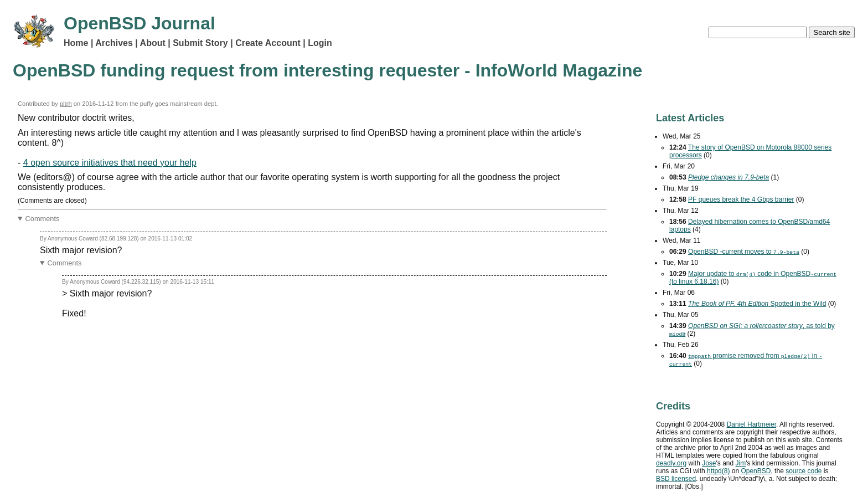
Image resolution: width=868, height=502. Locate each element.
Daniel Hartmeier (751, 424)
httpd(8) (718, 471)
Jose (709, 463)
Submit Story (200, 43)
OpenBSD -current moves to (744, 252)
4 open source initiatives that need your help (110, 163)
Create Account (268, 43)
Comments (43, 219)
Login (320, 43)
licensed (676, 479)
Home (76, 43)
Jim (741, 463)
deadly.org (671, 463)
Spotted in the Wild (757, 304)
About (153, 43)
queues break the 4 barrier (741, 199)
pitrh (66, 104)
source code (804, 471)
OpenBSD (756, 471)
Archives (114, 43)
